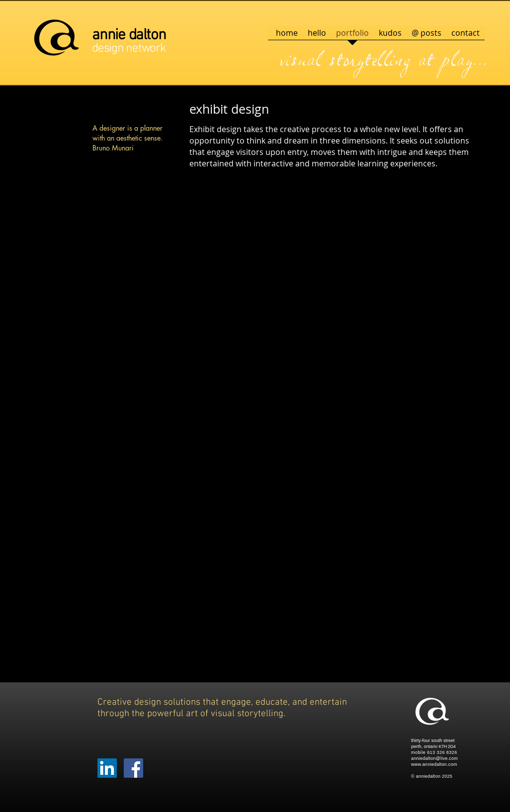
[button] (143, 241)
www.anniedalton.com (434, 764)
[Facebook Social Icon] (133, 768)
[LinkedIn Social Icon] (107, 768)
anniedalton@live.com (434, 758)
